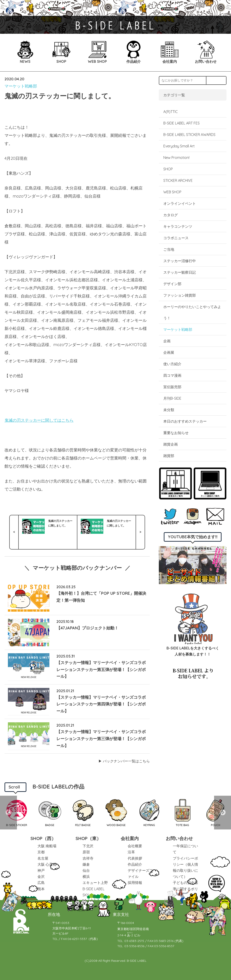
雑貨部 (169, 456)
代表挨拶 (135, 858)
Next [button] (223, 813)
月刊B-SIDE (172, 398)
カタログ (171, 215)
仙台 (86, 870)
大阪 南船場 (47, 846)
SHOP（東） (88, 838)
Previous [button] (8, 813)
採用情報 (135, 883)
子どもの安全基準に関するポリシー (185, 889)
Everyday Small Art (179, 146)
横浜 (86, 876)
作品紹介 (135, 864)
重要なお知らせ (176, 433)
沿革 (131, 852)
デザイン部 (172, 284)
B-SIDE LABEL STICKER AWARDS (189, 135)
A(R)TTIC (171, 112)
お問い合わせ (179, 838)
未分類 (169, 410)
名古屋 (43, 858)
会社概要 (135, 846)
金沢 (41, 876)
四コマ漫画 (172, 375)
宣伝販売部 (172, 387)
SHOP (168, 169)
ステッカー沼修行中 (180, 261)
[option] (50, 813)
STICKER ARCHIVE (178, 180)
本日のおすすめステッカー (185, 421)
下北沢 (88, 846)
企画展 (169, 352)
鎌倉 (86, 864)
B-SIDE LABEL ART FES (181, 123)
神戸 (41, 870)
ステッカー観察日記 (180, 272)
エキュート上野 (95, 883)
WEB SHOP (172, 192)
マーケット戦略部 (21, 86)
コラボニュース (176, 238)
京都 (41, 852)
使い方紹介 (172, 364)
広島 (41, 883)
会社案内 (130, 838)
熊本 (41, 889)
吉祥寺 (88, 858)
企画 (167, 341)
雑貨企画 (171, 444)
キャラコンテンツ (178, 226)
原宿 (86, 852)
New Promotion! (176, 158)
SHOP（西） (43, 838)
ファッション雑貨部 (180, 295)
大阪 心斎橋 (47, 864)
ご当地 (169, 249)
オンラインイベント (180, 203)
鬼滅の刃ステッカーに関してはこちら (39, 420)
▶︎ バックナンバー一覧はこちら (124, 761)
